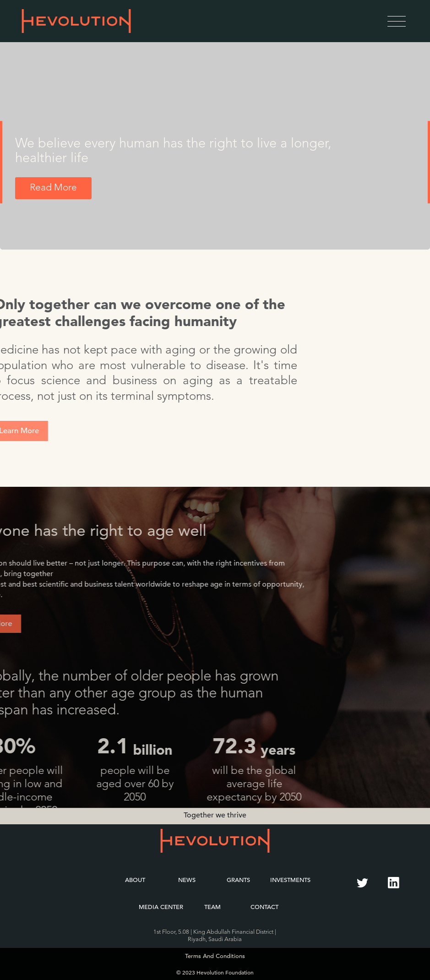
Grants (238, 880)
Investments (290, 880)
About (135, 880)
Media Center (161, 907)
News (187, 880)
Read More (53, 188)
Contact (264, 907)
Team (212, 907)
